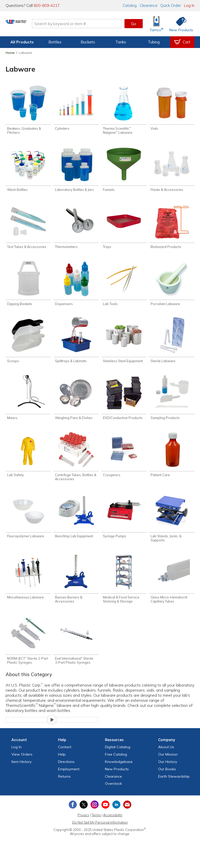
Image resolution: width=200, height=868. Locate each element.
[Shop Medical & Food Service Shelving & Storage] (124, 587)
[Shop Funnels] (124, 170)
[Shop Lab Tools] (124, 286)
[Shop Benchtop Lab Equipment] (76, 523)
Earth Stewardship (174, 786)
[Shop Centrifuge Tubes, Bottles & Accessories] (76, 463)
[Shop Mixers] (28, 403)
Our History (168, 772)
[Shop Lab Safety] (28, 461)
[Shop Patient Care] (172, 461)
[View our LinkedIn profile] (116, 814)
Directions (66, 772)
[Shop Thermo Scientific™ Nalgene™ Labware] (124, 110)
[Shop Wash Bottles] (28, 170)
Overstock (113, 793)
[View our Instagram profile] (95, 814)
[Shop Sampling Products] (172, 403)
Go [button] (134, 24)
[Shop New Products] (179, 24)
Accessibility (113, 825)
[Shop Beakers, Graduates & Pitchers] (28, 110)
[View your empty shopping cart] (182, 42)
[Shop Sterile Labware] (172, 345)
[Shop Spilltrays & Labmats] (76, 345)
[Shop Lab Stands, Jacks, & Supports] (172, 525)
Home (10, 53)
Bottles (55, 42)
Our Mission (168, 764)
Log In (189, 5)
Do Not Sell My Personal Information (100, 832)
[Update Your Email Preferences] (127, 814)
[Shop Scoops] (28, 345)
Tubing (154, 42)
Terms (96, 825)
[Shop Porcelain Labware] (172, 286)
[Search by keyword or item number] (96, 24)
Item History (22, 772)
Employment (69, 779)
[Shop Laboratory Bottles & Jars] (76, 170)
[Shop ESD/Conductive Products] (124, 403)
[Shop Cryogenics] (124, 461)
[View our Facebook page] (73, 814)
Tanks (121, 42)
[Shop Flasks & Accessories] (172, 170)
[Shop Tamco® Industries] (156, 24)
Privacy (83, 825)
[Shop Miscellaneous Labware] (28, 585)
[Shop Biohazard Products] (172, 229)
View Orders (22, 764)
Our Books (167, 779)
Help (62, 764)
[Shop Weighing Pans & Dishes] (76, 403)
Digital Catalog (118, 757)
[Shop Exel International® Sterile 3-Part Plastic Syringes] (76, 649)
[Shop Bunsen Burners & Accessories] (76, 587)
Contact (65, 757)
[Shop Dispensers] (76, 286)
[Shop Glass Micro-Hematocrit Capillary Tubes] (172, 587)
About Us (166, 757)
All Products (22, 42)
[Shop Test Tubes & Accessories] (28, 229)
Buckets (88, 42)
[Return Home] (35, 25)
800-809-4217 (47, 5)
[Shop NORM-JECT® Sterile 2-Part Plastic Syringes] (28, 649)
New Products (117, 779)
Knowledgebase (119, 772)
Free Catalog (116, 764)
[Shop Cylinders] (76, 108)
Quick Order (171, 5)
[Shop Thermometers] (76, 229)
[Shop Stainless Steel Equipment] (124, 345)
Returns (64, 786)
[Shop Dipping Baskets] (28, 286)
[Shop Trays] (124, 229)
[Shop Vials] (172, 108)
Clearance (149, 5)
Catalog (130, 5)
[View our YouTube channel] (105, 814)
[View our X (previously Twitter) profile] (84, 814)
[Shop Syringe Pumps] (124, 523)
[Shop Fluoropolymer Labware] (28, 523)
